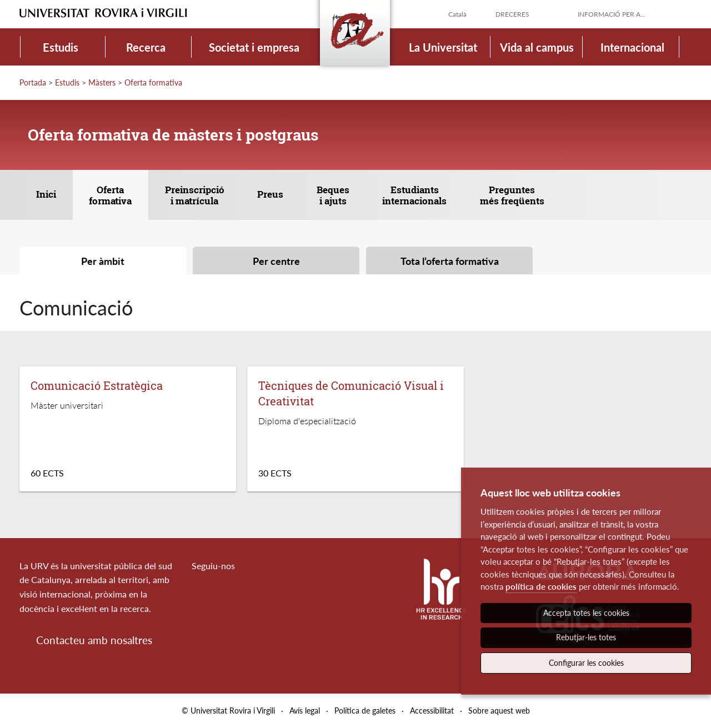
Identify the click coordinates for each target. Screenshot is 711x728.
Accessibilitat (432, 711)
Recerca (146, 47)
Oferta (110, 195)
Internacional (632, 47)
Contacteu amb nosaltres (94, 640)
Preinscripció (195, 195)
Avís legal (305, 711)
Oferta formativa (153, 82)
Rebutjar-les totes (586, 637)
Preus (270, 194)
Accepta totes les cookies (586, 613)
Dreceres (512, 14)
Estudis (61, 47)
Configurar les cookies (586, 663)
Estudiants (414, 195)
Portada (33, 82)
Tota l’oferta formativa (450, 261)
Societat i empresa (254, 47)
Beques (333, 195)
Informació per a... (612, 14)
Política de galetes (365, 711)
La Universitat (443, 47)
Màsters (102, 82)
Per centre (276, 261)
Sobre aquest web (499, 711)
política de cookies (541, 586)
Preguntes (512, 195)
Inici (46, 194)
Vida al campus (537, 47)
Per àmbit (103, 261)
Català (457, 14)
